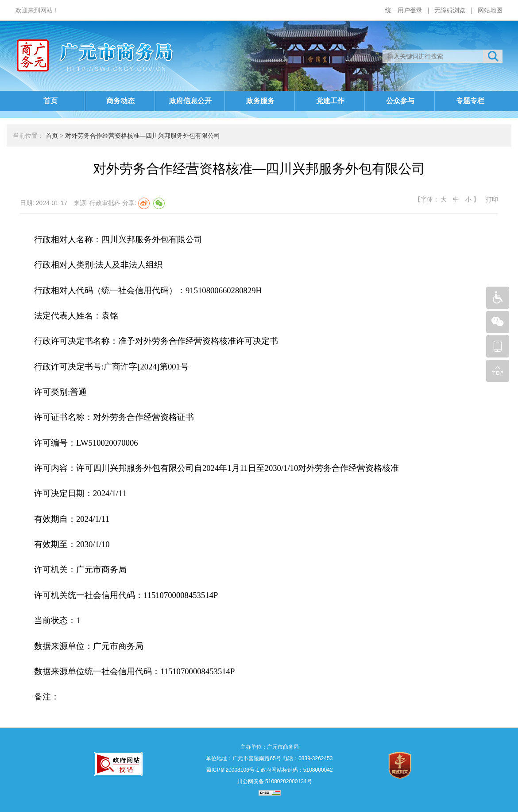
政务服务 (260, 101)
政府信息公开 (190, 101)
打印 (491, 199)
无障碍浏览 (450, 10)
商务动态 (120, 101)
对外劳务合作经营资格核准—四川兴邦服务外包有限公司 (143, 136)
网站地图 (490, 10)
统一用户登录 (404, 10)
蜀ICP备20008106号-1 (232, 770)
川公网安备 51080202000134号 (274, 781)
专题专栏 (470, 101)
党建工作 (330, 101)
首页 (50, 101)
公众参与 (400, 101)
